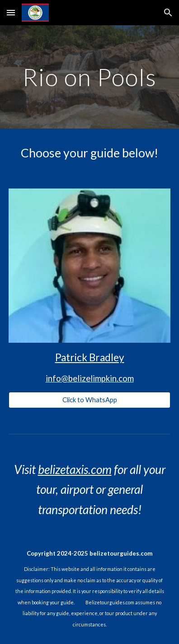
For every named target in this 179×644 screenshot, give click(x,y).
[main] (89, 77)
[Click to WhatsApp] (89, 400)
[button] (11, 12)
